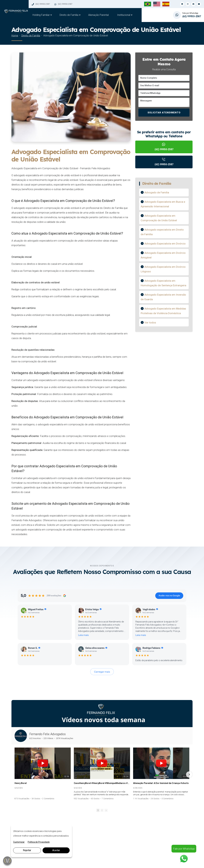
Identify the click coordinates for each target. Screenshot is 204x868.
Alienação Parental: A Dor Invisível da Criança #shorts (161, 783)
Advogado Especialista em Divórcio (165, 244)
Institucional (124, 15)
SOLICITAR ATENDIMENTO (164, 113)
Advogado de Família (157, 192)
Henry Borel (21, 783)
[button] (15, 774)
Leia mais (83, 635)
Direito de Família (69, 15)
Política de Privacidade (39, 842)
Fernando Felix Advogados (48, 734)
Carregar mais (102, 672)
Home (15, 36)
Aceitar (56, 850)
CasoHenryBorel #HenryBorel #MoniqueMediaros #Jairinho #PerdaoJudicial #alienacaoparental (102, 783)
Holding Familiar (41, 15)
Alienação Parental (98, 15)
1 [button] (98, 810)
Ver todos (150, 323)
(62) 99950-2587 (43, 4)
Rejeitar (27, 850)
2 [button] (102, 810)
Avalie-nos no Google (169, 595)
